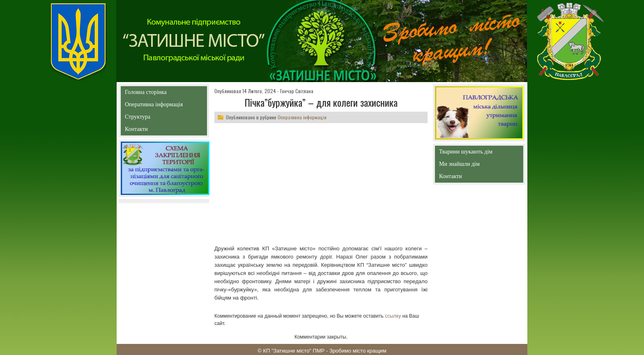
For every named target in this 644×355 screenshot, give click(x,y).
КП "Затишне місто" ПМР (294, 351)
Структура (152, 118)
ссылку (393, 316)
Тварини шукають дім (468, 153)
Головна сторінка (164, 92)
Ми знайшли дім (477, 164)
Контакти (155, 131)
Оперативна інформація (154, 106)
